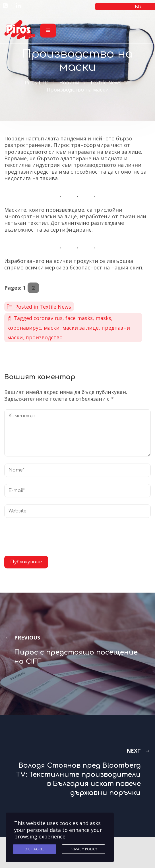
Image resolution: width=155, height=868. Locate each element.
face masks (79, 318)
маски (52, 328)
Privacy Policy (84, 849)
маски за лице (80, 328)
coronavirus (48, 318)
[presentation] (47, 539)
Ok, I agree (35, 849)
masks (103, 318)
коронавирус (24, 328)
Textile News (55, 307)
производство (44, 337)
